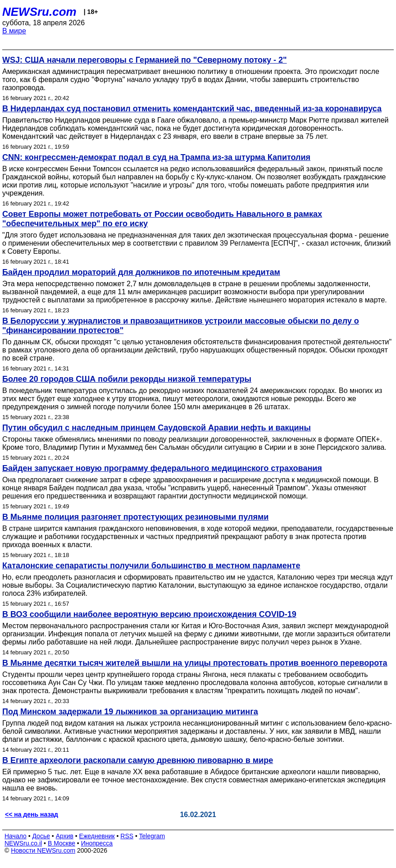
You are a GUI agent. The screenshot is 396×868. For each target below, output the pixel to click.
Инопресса (97, 843)
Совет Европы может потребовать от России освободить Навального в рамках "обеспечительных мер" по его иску (162, 219)
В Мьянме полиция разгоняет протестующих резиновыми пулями (135, 517)
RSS (127, 836)
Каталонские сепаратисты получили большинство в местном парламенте (151, 566)
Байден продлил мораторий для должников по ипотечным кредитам (141, 272)
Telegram (152, 836)
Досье (41, 836)
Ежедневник (97, 836)
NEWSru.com (39, 12)
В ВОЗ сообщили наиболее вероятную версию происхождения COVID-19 (149, 614)
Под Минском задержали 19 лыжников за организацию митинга (130, 712)
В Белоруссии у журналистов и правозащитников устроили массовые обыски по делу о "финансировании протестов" (181, 326)
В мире (14, 31)
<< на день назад (32, 814)
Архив (65, 836)
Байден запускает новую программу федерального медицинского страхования (162, 468)
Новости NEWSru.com (43, 850)
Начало (16, 836)
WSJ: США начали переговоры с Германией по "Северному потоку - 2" (145, 60)
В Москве (61, 843)
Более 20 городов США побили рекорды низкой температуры (127, 379)
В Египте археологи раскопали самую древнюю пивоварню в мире (138, 760)
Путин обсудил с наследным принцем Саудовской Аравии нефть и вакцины (157, 428)
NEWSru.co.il (23, 843)
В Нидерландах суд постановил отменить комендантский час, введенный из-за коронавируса (192, 109)
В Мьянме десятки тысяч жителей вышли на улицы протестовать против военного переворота (195, 663)
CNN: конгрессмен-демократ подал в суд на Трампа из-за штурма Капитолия (156, 157)
